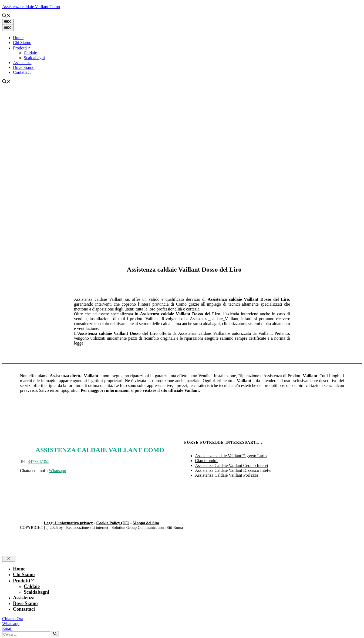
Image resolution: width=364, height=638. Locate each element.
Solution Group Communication (138, 527)
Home (18, 38)
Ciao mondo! (206, 461)
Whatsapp (58, 471)
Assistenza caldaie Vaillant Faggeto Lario (231, 456)
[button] (6, 16)
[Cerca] (55, 634)
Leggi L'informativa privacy (68, 523)
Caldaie (30, 53)
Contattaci (22, 72)
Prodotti (22, 48)
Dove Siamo (24, 67)
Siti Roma (175, 527)
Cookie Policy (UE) (113, 523)
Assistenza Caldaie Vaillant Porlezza (227, 475)
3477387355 (39, 461)
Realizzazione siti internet (87, 527)
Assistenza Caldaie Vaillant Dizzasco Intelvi (233, 470)
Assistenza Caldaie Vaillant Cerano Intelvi (232, 465)
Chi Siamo (22, 43)
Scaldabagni (34, 58)
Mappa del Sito (146, 523)
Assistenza (22, 63)
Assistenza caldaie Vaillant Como (31, 7)
